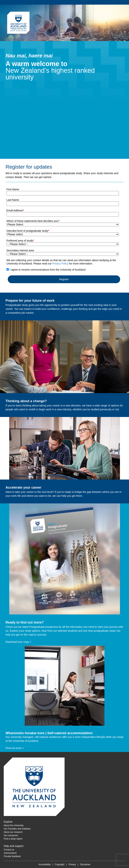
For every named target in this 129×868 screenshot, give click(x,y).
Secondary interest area (20, 250)
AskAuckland (10, 853)
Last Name (13, 200)
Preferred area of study (20, 241)
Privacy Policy (60, 264)
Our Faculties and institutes (17, 829)
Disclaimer (85, 864)
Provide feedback (12, 856)
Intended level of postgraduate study (28, 231)
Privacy (72, 864)
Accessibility (45, 864)
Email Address (15, 210)
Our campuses (11, 835)
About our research (13, 832)
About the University (14, 825)
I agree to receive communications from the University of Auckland (48, 270)
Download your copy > (18, 642)
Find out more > (15, 748)
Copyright (60, 864)
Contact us (9, 850)
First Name (13, 189)
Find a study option (13, 839)
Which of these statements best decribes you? (33, 221)
